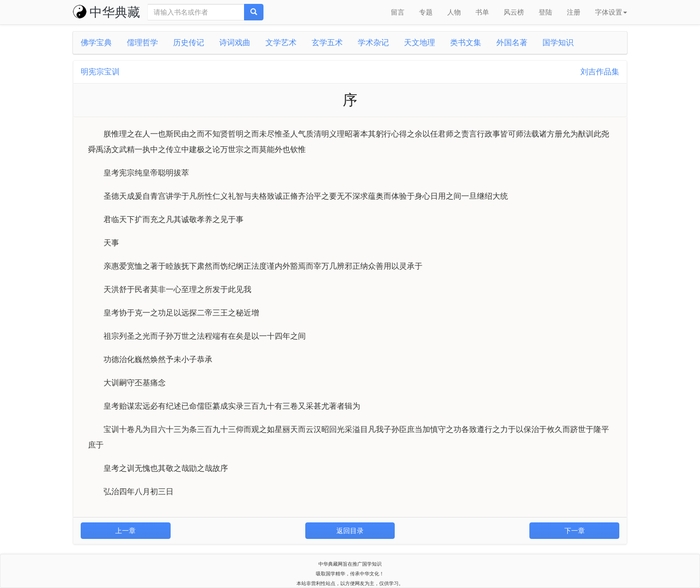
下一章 (575, 531)
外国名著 (512, 43)
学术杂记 (373, 43)
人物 (454, 12)
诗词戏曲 (235, 43)
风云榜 (514, 12)
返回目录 (350, 531)
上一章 (125, 531)
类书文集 (466, 43)
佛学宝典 (96, 43)
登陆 (545, 12)
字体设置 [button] (611, 12)
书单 (482, 12)
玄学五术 (327, 43)
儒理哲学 (142, 43)
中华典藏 (106, 12)
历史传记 (189, 43)
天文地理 (420, 43)
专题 (426, 12)
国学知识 (558, 43)
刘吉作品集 (600, 72)
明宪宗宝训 (100, 72)
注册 (574, 12)
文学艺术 (281, 43)
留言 (398, 12)
